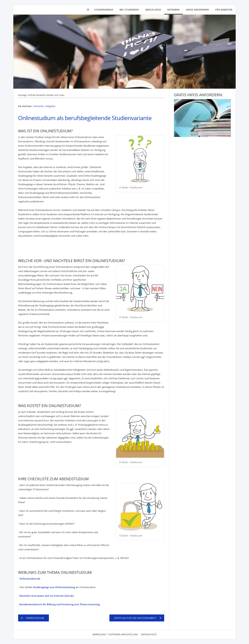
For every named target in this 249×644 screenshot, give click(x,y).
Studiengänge (104, 10)
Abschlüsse (153, 10)
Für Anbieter (224, 10)
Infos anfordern (197, 10)
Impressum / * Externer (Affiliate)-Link (115, 634)
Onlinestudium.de (30, 579)
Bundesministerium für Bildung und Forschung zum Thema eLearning (60, 604)
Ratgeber (173, 10)
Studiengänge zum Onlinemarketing (54, 587)
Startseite (38, 106)
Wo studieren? (129, 10)
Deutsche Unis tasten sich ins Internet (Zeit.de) (47, 596)
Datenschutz (149, 634)
